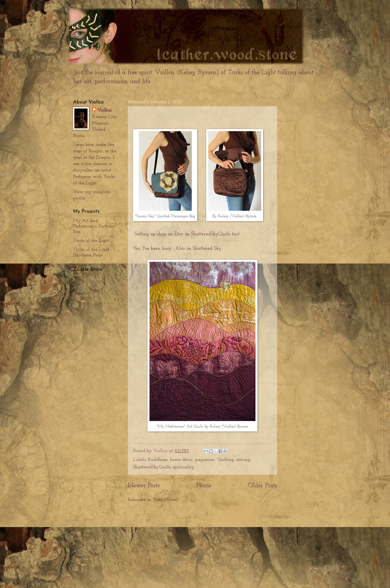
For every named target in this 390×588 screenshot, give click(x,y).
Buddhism (158, 460)
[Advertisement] (202, 545)
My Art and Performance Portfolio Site (94, 226)
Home (204, 486)
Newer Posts (144, 486)
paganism (205, 460)
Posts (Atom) (166, 500)
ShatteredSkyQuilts (211, 234)
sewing (243, 460)
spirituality (184, 467)
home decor (181, 460)
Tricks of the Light (91, 241)
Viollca (104, 110)
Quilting (225, 460)
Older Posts (263, 486)
